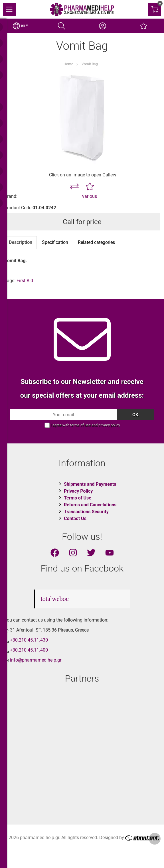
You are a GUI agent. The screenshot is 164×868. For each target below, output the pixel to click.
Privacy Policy (78, 491)
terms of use (80, 425)
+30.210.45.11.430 (29, 640)
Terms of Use (78, 498)
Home (68, 64)
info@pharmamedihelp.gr (36, 660)
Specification (55, 242)
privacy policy (109, 425)
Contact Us (75, 518)
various (90, 196)
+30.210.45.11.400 (29, 650)
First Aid (25, 281)
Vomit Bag (90, 64)
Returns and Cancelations (90, 505)
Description (21, 242)
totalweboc (55, 599)
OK (135, 415)
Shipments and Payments (90, 484)
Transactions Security (86, 512)
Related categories (96, 242)
